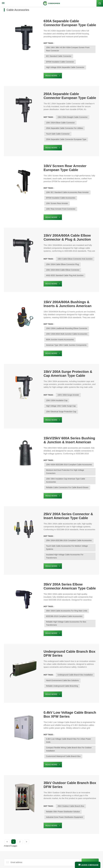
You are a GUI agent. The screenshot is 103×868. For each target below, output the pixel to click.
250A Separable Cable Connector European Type (56, 135)
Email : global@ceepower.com (18, 845)
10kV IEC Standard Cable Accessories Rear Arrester (69, 185)
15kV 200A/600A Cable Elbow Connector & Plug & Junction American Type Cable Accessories (61, 224)
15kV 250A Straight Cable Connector (62, 113)
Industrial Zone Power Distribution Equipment (54, 759)
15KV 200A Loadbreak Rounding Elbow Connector (68, 311)
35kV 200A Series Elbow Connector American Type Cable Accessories (62, 542)
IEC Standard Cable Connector (49, 53)
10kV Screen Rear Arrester (82, 190)
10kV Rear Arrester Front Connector (51, 196)
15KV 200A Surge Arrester (58, 377)
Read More (41, 72)
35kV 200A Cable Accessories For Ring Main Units (68, 564)
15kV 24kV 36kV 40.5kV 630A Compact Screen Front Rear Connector (64, 47)
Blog (6, 862)
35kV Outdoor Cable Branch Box (61, 748)
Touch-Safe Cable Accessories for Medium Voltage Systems (61, 509)
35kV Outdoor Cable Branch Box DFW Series (64, 727)
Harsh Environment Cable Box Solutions (52, 630)
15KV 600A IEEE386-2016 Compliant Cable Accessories (70, 437)
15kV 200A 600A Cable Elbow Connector (53, 256)
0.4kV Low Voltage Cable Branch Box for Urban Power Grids (61, 688)
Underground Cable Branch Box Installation (65, 624)
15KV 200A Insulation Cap (47, 383)
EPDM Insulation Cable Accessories (51, 190)
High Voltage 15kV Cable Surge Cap (78, 383)
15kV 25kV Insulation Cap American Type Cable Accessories (61, 449)
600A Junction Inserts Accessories (50, 322)
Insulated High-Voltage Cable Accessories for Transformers (60, 514)
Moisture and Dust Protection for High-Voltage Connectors (60, 443)
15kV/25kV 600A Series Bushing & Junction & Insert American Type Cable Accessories (61, 416)
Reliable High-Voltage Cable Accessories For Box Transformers (62, 575)
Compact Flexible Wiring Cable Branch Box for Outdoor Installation (63, 693)
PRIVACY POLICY (47, 865)
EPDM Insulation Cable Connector (50, 58)
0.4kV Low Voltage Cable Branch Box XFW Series (63, 663)
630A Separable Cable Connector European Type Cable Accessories (61, 23)
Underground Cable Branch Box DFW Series (64, 603)
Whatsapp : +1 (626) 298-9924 (18, 841)
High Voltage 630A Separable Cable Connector (55, 64)
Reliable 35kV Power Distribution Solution (53, 754)
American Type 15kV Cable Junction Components (56, 328)
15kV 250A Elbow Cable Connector (50, 119)
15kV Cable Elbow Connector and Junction (65, 245)
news (11, 862)
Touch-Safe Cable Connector (48, 130)
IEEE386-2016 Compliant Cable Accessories (54, 569)
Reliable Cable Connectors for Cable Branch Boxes (57, 454)
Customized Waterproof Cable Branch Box (53, 699)
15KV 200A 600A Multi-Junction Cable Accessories (57, 317)
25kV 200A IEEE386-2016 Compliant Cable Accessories (70, 503)
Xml (36, 865)
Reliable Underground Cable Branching (52, 635)
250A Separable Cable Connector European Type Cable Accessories (61, 92)
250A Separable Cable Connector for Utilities (55, 124)
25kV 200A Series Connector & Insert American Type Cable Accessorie (63, 482)
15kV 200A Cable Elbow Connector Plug (52, 251)
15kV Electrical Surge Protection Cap (51, 388)
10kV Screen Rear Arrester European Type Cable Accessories (63, 163)
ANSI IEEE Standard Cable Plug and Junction (55, 262)
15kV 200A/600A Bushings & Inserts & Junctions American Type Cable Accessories (64, 290)
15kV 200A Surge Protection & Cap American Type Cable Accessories (62, 356)
